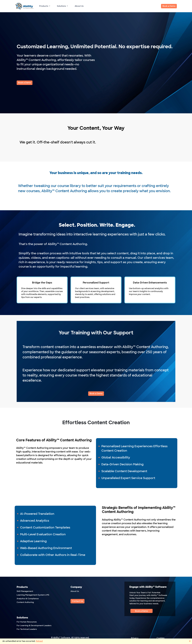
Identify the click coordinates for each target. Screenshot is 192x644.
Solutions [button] (62, 6)
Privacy (135, 638)
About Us (79, 6)
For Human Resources (27, 622)
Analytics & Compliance (28, 599)
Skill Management (25, 591)
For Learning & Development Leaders (34, 626)
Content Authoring (25, 602)
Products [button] (44, 6)
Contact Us (78, 601)
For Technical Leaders (27, 629)
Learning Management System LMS (33, 595)
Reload (39, 641)
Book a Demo (169, 6)
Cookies (161, 638)
